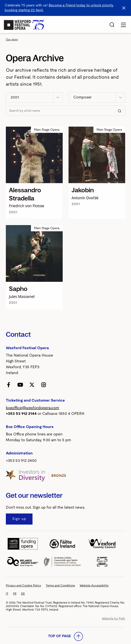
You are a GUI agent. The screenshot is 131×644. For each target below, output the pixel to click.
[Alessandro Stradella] (34, 155)
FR (15, 594)
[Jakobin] (97, 155)
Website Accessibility (94, 586)
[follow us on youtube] (20, 385)
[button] (34, 97)
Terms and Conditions (60, 586)
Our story (12, 40)
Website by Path (113, 619)
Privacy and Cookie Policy (23, 586)
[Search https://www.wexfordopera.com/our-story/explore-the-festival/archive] (61, 111)
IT (7, 594)
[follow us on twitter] (32, 385)
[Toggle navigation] (123, 25)
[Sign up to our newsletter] (19, 519)
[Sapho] (34, 253)
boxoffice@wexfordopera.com (33, 408)
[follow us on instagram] (44, 385)
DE (23, 594)
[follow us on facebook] (9, 385)
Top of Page (65, 636)
